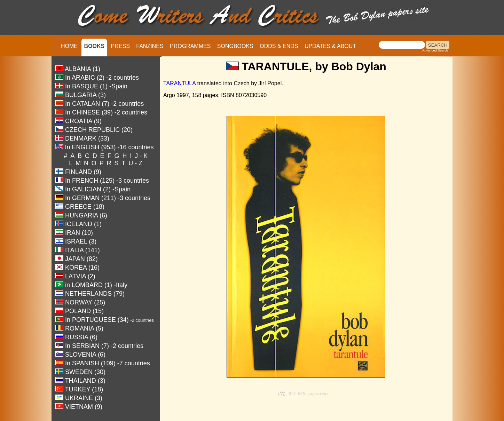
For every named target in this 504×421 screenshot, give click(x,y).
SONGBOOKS (235, 46)
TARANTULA (179, 83)
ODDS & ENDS (279, 46)
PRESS (120, 46)
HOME (69, 46)
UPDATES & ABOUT (330, 46)
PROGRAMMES (190, 46)
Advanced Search (435, 50)
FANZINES (150, 46)
